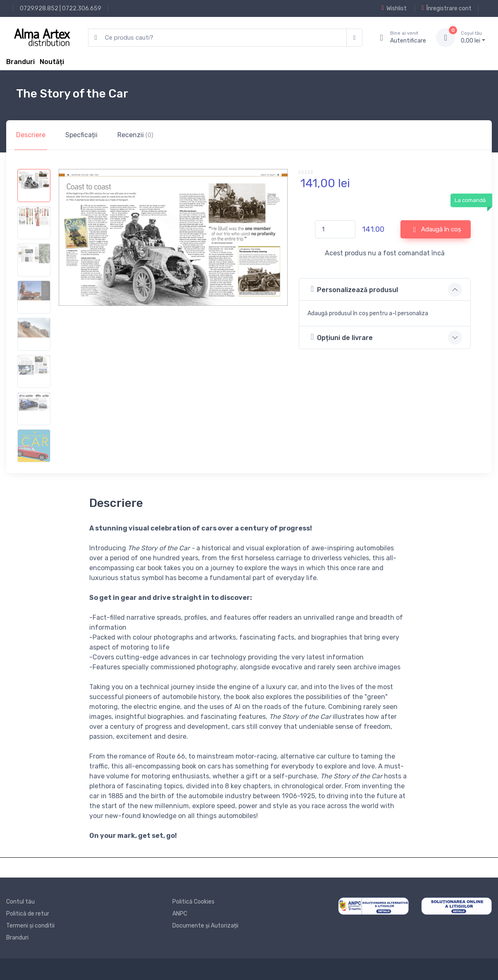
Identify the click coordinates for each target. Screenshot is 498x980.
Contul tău (20, 902)
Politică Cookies (193, 902)
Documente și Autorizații (205, 926)
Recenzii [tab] (135, 135)
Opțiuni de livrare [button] (342, 337)
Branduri (20, 62)
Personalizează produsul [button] (354, 289)
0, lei (473, 37)
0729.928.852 (39, 8)
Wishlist (394, 8)
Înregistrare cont (447, 8)
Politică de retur (28, 914)
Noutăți (52, 62)
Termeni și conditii (30, 926)
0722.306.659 (82, 8)
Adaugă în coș (437, 230)
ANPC (180, 914)
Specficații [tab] (81, 135)
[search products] (217, 38)
